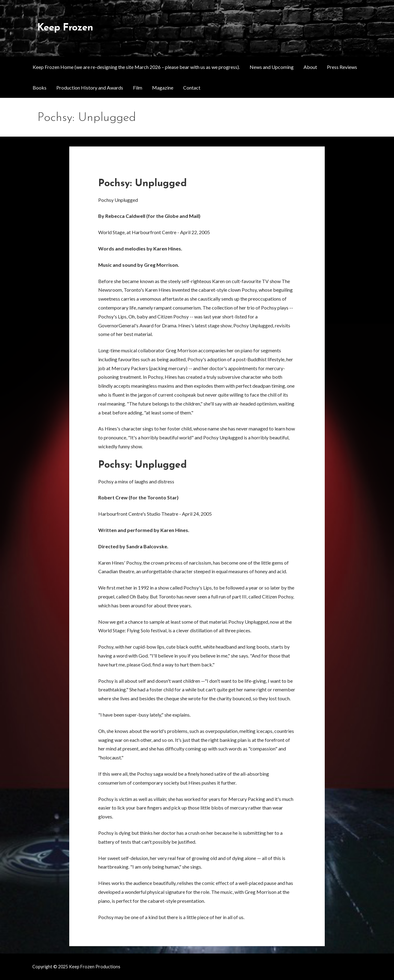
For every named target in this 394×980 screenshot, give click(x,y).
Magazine (163, 88)
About (310, 67)
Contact (192, 88)
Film (138, 88)
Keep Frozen (65, 28)
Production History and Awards (90, 88)
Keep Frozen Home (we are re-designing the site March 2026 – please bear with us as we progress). (136, 67)
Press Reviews (342, 67)
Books (40, 88)
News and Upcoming (272, 67)
